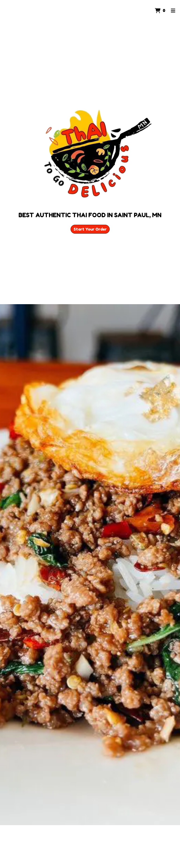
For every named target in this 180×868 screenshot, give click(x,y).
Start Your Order (90, 229)
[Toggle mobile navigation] (173, 11)
